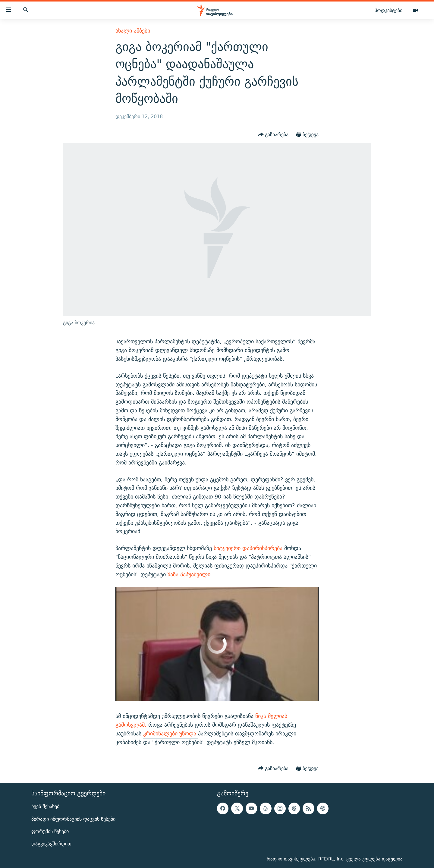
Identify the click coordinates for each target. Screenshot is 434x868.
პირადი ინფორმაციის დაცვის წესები (73, 819)
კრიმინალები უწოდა (171, 733)
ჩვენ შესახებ (45, 807)
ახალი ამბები (133, 31)
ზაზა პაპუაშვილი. (189, 574)
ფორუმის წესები (50, 831)
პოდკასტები (388, 10)
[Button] (273, 135)
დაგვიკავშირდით (51, 844)
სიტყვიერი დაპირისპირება (248, 548)
